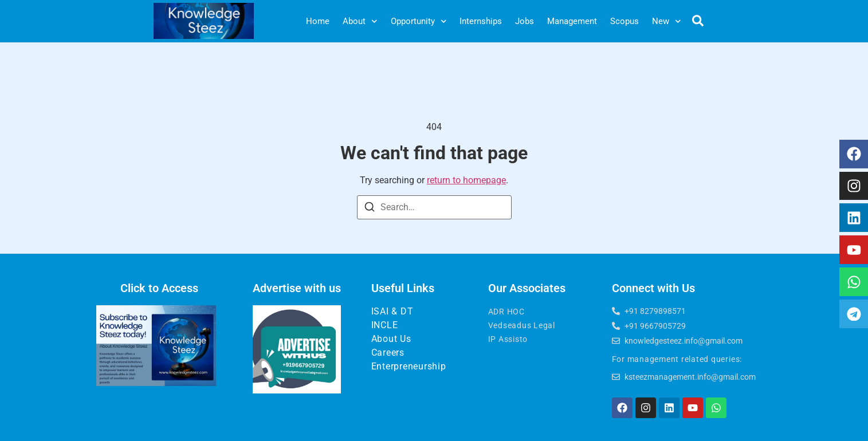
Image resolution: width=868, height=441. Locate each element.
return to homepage (466, 180)
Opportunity (419, 21)
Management (572, 21)
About (360, 21)
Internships (481, 21)
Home (318, 21)
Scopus (625, 21)
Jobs (525, 21)
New (667, 21)
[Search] (370, 209)
